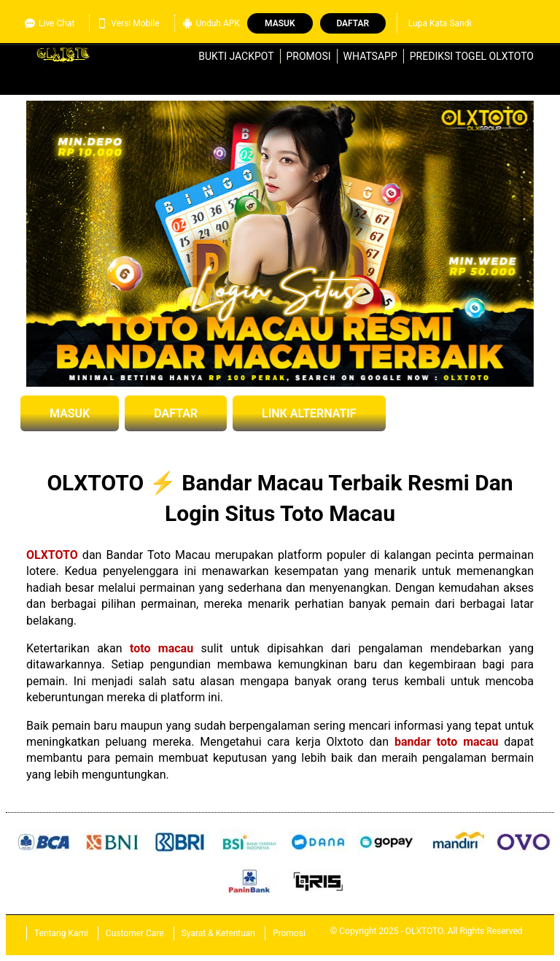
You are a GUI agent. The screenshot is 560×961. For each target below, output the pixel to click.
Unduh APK (211, 23)
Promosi (309, 56)
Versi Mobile (128, 23)
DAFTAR (176, 413)
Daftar (353, 23)
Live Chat (50, 23)
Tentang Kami (61, 933)
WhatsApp (370, 56)
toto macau (162, 648)
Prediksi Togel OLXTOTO (472, 56)
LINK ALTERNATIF (309, 413)
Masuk (280, 23)
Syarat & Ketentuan (218, 933)
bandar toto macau (446, 742)
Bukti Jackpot (236, 56)
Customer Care (135, 933)
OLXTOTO (52, 555)
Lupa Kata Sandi (440, 23)
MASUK (70, 413)
